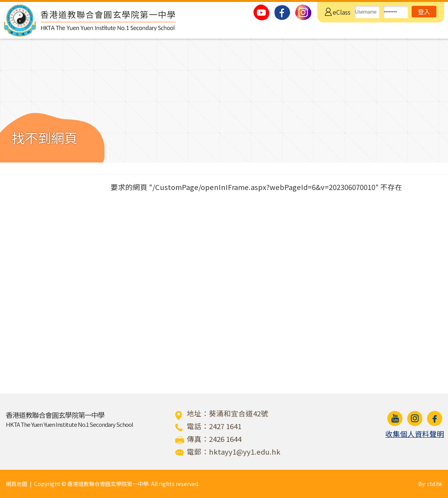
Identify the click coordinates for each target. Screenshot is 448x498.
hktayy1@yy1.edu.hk (245, 452)
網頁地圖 (17, 484)
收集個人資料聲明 (415, 434)
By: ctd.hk (430, 484)
